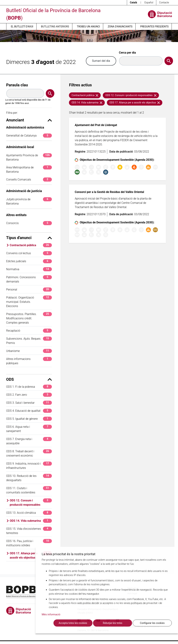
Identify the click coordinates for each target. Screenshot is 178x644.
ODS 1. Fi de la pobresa (29, 387)
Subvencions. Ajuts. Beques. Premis (29, 341)
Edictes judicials (29, 261)
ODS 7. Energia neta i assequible (29, 441)
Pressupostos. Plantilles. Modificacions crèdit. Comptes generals (29, 318)
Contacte (164, 2)
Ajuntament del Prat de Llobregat (96, 125)
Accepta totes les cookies (73, 623)
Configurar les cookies (152, 623)
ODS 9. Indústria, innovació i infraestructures (29, 466)
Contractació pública (31, 245)
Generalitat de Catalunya (29, 136)
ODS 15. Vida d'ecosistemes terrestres (29, 531)
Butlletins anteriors (55, 27)
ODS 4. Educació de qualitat (29, 411)
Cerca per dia (127, 53)
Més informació (51, 614)
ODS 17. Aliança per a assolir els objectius (31, 555)
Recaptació (29, 331)
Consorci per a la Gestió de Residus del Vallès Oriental (109, 192)
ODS (29, 379)
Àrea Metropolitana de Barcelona (29, 169)
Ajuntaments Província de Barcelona (29, 157)
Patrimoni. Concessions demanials (29, 279)
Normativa (29, 269)
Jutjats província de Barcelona (29, 201)
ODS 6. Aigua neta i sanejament (29, 429)
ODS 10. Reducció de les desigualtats (29, 478)
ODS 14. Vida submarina (31, 521)
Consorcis (29, 223)
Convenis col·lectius (29, 253)
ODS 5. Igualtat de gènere (29, 419)
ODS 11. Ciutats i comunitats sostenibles (29, 490)
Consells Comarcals (29, 180)
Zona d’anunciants (120, 27)
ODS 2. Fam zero (29, 395)
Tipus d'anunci (29, 238)
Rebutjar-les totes (113, 623)
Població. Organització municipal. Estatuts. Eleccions (29, 302)
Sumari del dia (101, 61)
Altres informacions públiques (29, 361)
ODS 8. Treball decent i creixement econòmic (29, 453)
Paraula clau (17, 85)
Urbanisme (29, 351)
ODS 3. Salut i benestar (29, 403)
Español (149, 2)
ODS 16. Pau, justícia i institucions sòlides (29, 543)
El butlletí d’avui (22, 27)
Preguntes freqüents (154, 27)
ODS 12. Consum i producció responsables (31, 502)
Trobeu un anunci (88, 27)
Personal (29, 290)
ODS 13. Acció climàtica (29, 513)
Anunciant (29, 120)
